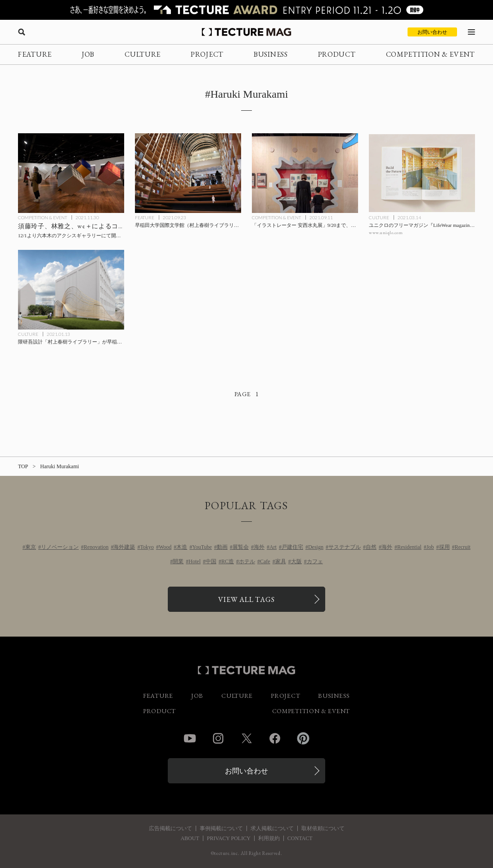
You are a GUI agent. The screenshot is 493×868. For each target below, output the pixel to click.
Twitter (246, 738)
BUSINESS (271, 54)
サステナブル (345, 547)
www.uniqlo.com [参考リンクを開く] (386, 233)
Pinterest (303, 738)
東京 (31, 547)
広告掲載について (170, 828)
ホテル (247, 561)
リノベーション (60, 547)
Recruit (463, 547)
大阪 (296, 561)
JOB (88, 54)
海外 (259, 547)
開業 (178, 561)
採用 (444, 547)
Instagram (218, 738)
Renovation (96, 547)
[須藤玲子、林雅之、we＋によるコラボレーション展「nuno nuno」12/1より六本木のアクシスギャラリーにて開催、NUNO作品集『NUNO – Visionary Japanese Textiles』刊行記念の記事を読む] (71, 173)
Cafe (265, 561)
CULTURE (143, 54)
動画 (222, 547)
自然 (371, 547)
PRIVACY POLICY (229, 838)
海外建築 (124, 547)
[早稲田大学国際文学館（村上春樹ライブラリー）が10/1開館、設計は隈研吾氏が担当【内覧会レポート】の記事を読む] (188, 173)
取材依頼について (323, 828)
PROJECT (207, 54)
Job (430, 547)
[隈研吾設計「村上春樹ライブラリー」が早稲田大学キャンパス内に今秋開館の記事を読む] (71, 290)
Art (273, 547)
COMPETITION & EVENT (430, 54)
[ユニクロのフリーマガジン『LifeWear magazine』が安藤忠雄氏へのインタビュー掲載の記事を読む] (422, 173)
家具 (281, 561)
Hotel (195, 561)
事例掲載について (221, 828)
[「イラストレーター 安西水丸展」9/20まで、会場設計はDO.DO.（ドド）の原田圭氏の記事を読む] (305, 173)
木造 (182, 547)
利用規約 (269, 838)
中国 (211, 561)
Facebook (275, 738)
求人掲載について (272, 828)
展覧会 (241, 547)
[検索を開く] (22, 32)
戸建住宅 (292, 547)
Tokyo (147, 547)
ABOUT (190, 838)
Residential (409, 547)
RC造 (228, 561)
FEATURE (35, 54)
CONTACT (300, 838)
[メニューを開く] (471, 32)
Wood (165, 547)
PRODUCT (337, 54)
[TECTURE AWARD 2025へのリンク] (246, 10)
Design (316, 547)
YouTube (202, 547)
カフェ (315, 561)
